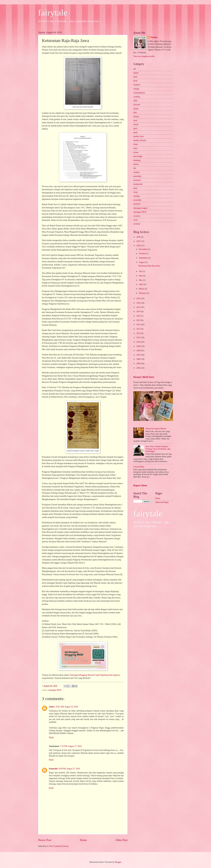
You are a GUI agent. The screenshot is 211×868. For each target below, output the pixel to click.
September (143, 258)
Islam (136, 144)
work (135, 220)
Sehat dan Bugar (162, 502)
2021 (139, 307)
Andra (52, 707)
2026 (139, 237)
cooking (137, 97)
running (136, 196)
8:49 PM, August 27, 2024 (69, 769)
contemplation (139, 93)
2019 (139, 312)
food (135, 121)
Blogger (118, 862)
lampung (137, 160)
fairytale (53, 13)
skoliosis (137, 204)
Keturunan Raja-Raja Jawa (149, 266)
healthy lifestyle (140, 140)
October (142, 254)
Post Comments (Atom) (59, 846)
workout (137, 224)
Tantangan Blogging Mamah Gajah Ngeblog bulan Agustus (95, 675)
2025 (139, 241)
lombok (136, 172)
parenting (137, 176)
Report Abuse (140, 485)
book (135, 81)
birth (135, 77)
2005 (139, 364)
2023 (139, 299)
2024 (139, 246)
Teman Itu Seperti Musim (156, 429)
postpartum (138, 184)
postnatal (137, 180)
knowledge (138, 156)
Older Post (121, 840)
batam (136, 73)
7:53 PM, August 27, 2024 (71, 746)
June (141, 276)
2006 (139, 359)
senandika (137, 200)
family (136, 109)
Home (83, 840)
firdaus (136, 117)
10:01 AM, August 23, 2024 (67, 707)
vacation (137, 216)
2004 (139, 368)
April (141, 284)
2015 (139, 320)
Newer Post (45, 840)
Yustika (154, 37)
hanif (135, 132)
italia (135, 148)
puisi (135, 188)
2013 (139, 329)
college (136, 89)
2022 (139, 303)
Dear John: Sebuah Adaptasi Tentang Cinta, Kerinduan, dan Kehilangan (158, 449)
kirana (136, 152)
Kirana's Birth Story (144, 377)
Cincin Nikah (139, 467)
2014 (139, 325)
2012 (139, 333)
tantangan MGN (55, 690)
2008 (139, 351)
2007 (139, 355)
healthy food (138, 136)
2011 (139, 338)
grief (135, 129)
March (142, 289)
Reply (51, 737)
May (141, 280)
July (141, 271)
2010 (139, 342)
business (137, 85)
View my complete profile (144, 56)
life (135, 168)
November (143, 249)
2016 (139, 316)
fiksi (135, 113)
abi (135, 69)
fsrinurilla (53, 769)
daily (135, 101)
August (142, 262)
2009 (139, 346)
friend (136, 124)
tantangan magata (140, 208)
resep (135, 192)
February (143, 293)
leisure (136, 164)
